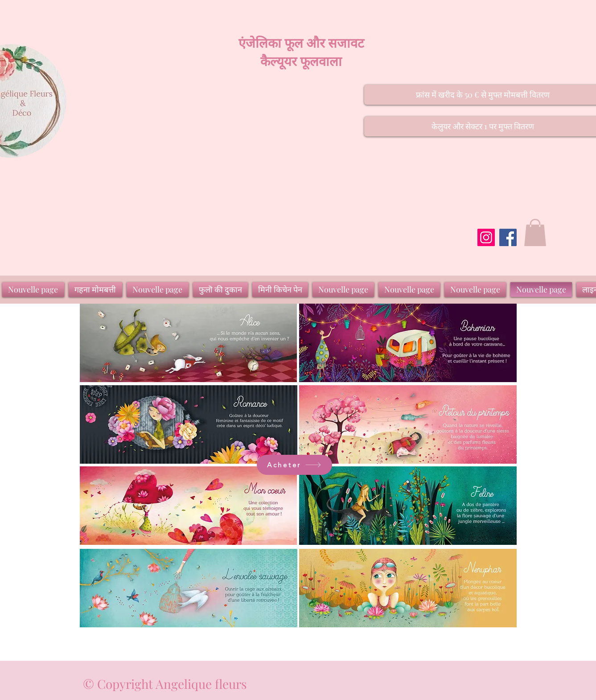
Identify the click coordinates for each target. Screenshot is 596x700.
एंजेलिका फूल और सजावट (301, 42)
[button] (535, 233)
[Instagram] (486, 237)
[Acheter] (294, 465)
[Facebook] (508, 237)
